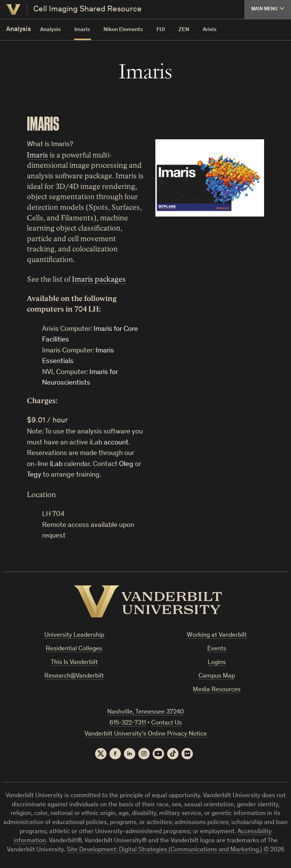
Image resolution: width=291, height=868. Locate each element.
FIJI (161, 30)
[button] (268, 9)
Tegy (34, 475)
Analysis (50, 30)
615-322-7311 (128, 723)
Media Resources (217, 690)
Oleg (126, 464)
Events (217, 649)
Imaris (82, 30)
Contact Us (167, 723)
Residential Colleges (74, 649)
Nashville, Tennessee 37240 (145, 712)
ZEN (184, 30)
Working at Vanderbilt (217, 635)
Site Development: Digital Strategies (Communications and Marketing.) (164, 850)
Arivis (210, 30)
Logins (217, 663)
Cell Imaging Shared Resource (88, 9)
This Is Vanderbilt (74, 663)
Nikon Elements (123, 30)
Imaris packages (99, 279)
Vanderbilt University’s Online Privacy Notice (146, 734)
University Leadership (74, 635)
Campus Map (217, 676)
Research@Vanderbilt (74, 676)
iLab (56, 464)
